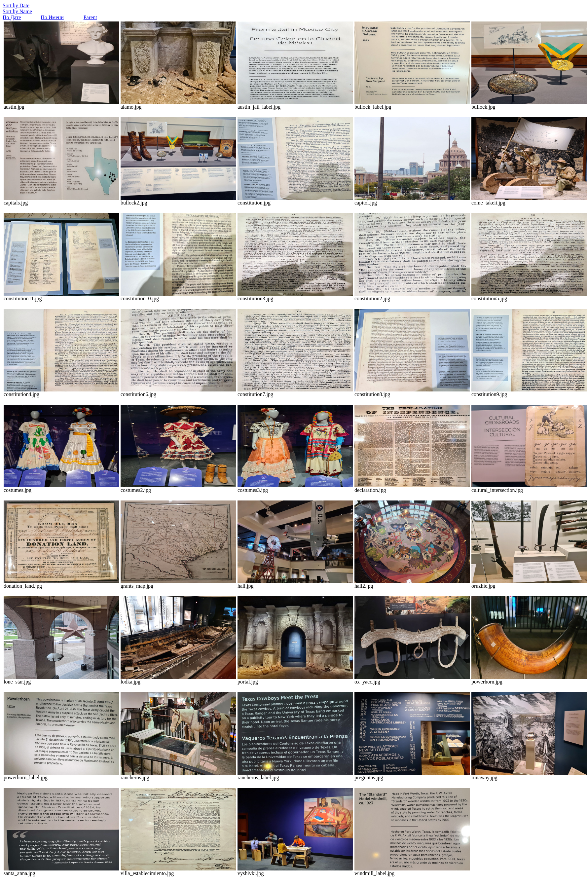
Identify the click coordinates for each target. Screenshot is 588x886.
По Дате (12, 17)
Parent (90, 17)
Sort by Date (16, 5)
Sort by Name (17, 11)
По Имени (52, 17)
